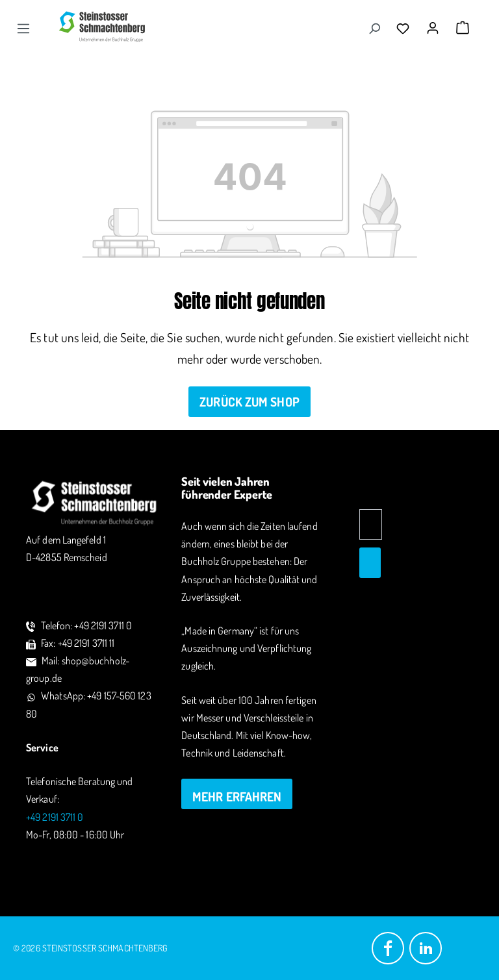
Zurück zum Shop (249, 402)
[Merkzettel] (406, 28)
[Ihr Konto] (436, 24)
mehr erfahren (237, 797)
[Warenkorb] (463, 28)
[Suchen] (374, 28)
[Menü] (23, 28)
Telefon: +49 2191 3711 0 (86, 625)
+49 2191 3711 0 (55, 817)
